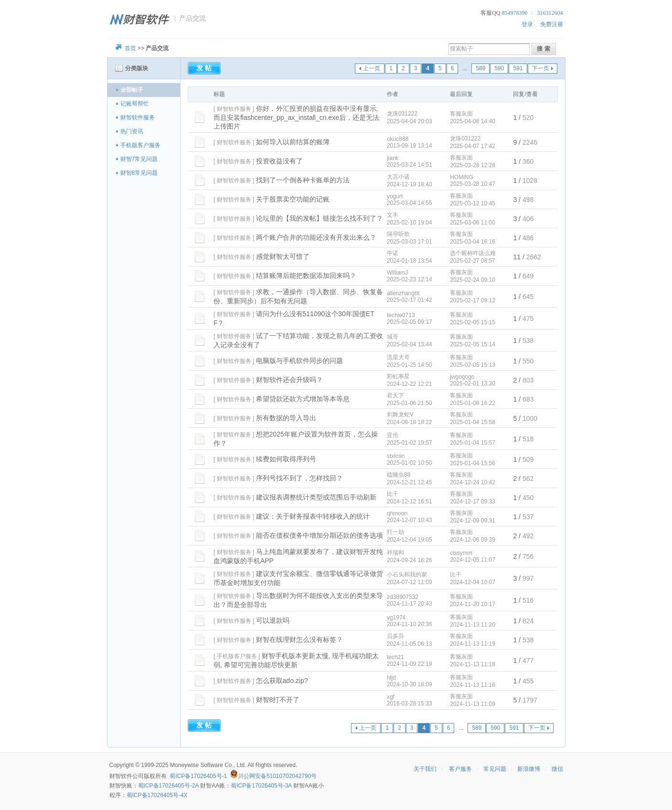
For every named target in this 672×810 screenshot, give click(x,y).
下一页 (541, 68)
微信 (557, 769)
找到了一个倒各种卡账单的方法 (303, 180)
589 (480, 68)
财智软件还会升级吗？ (289, 380)
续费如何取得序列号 (286, 459)
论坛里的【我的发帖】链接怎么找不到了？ (320, 218)
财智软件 (121, 776)
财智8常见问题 (139, 173)
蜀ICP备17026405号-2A (168, 786)
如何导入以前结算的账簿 (293, 142)
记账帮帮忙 (135, 104)
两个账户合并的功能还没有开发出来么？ (316, 237)
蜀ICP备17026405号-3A (261, 786)
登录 (527, 24)
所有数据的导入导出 (286, 418)
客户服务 (460, 769)
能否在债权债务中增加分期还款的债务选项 (320, 535)
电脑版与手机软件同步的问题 (299, 361)
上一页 (372, 68)
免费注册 (552, 24)
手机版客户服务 (140, 145)
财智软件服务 (138, 117)
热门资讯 (132, 131)
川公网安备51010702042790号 (277, 776)
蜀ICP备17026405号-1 (198, 776)
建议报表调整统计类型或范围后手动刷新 (316, 497)
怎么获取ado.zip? (282, 681)
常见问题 (495, 769)
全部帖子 (132, 90)
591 (518, 68)
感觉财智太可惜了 (283, 256)
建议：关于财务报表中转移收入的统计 (313, 516)
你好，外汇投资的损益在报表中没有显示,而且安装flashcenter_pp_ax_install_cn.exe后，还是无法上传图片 (296, 117)
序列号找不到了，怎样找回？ (299, 478)
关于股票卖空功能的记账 (293, 199)
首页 (130, 48)
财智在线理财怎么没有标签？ (299, 639)
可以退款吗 (273, 620)
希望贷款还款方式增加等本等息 (303, 399)
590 (499, 68)
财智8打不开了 (278, 700)
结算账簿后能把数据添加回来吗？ (306, 276)
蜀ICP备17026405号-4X (157, 795)
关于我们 (425, 769)
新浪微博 (529, 769)
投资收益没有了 (279, 161)
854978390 (515, 13)
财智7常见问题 (139, 159)
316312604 (550, 13)
